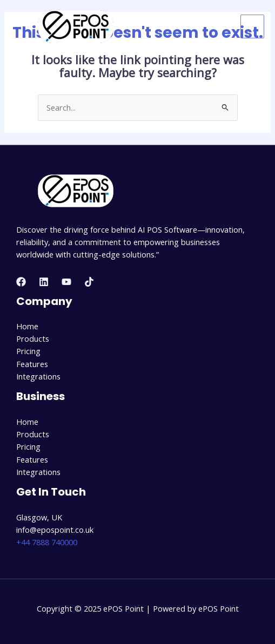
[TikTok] (89, 282)
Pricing (28, 351)
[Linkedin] (44, 282)
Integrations (38, 376)
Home (27, 326)
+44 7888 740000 (47, 542)
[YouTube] (66, 282)
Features (32, 364)
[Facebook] (21, 282)
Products (33, 338)
